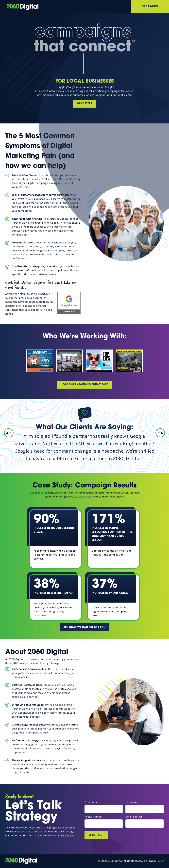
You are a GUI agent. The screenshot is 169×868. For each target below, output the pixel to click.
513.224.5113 (68, 835)
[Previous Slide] (9, 433)
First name (104, 807)
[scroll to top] (23, 7)
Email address (145, 821)
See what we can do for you (84, 627)
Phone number (104, 821)
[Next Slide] (160, 433)
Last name (145, 807)
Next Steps (150, 6)
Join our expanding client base (84, 385)
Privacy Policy (156, 861)
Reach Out (96, 835)
